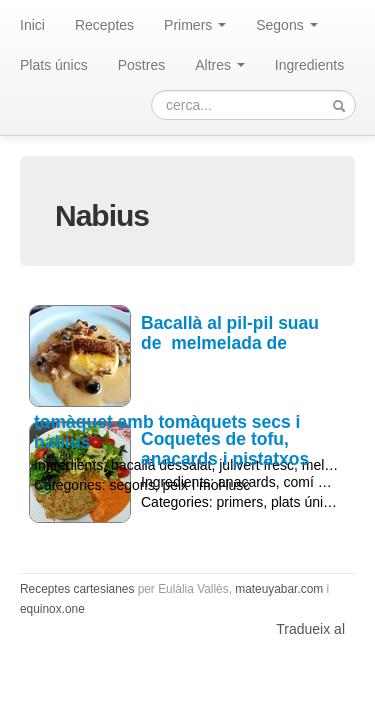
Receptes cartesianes (77, 589)
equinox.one (52, 609)
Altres (220, 65)
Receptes (104, 25)
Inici (32, 25)
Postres (141, 65)
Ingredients (309, 65)
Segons (286, 25)
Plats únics (54, 65)
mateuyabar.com (279, 589)
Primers (195, 25)
